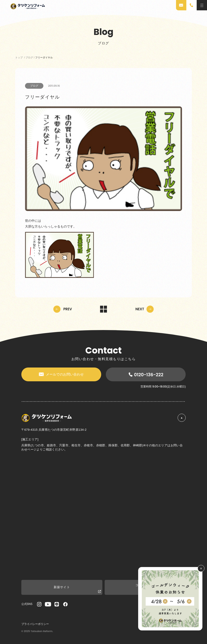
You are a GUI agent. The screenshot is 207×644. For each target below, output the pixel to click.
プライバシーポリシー (35, 624)
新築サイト (77, 589)
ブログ (34, 86)
